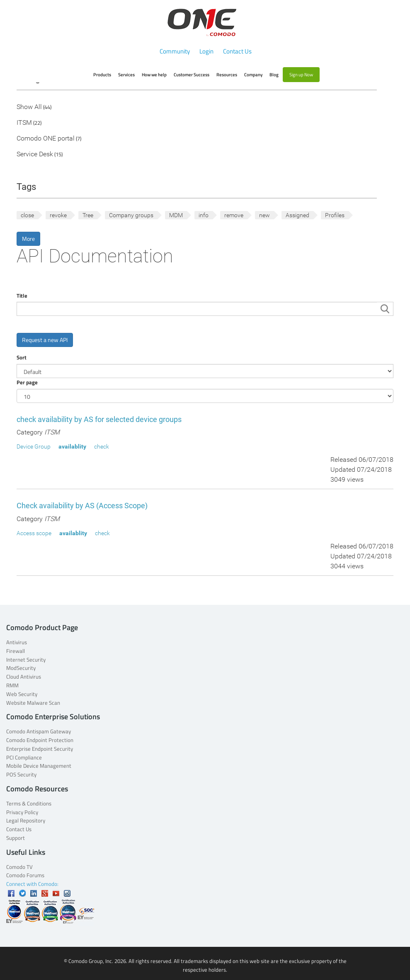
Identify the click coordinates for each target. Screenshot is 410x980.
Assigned (297, 215)
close (27, 215)
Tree (88, 215)
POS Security (21, 774)
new (264, 215)
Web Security (22, 694)
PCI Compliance (24, 757)
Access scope (34, 533)
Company (253, 75)
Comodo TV (19, 867)
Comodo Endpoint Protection (40, 740)
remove (234, 215)
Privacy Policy (22, 812)
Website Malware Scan (33, 703)
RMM (12, 685)
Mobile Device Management (39, 766)
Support (16, 838)
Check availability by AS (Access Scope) (82, 506)
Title (22, 296)
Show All (29, 107)
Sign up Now (301, 75)
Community (175, 51)
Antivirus (17, 642)
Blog (274, 75)
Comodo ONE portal (46, 139)
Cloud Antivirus (24, 677)
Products (102, 75)
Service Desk (35, 154)
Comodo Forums (25, 875)
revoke (58, 215)
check (102, 446)
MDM (176, 215)
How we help (154, 75)
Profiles (335, 215)
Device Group (34, 446)
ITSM (24, 123)
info (204, 215)
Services (126, 75)
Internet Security (26, 660)
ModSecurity (21, 668)
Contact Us (237, 51)
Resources (227, 75)
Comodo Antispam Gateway (39, 731)
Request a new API (45, 340)
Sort (22, 357)
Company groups (131, 215)
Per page (27, 382)
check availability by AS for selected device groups (99, 419)
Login (206, 51)
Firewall (16, 651)
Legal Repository (26, 820)
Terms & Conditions (29, 803)
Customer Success (192, 75)
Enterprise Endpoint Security (40, 749)
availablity (72, 446)
